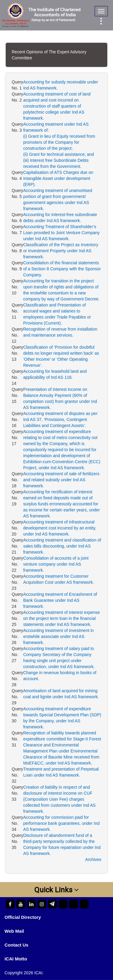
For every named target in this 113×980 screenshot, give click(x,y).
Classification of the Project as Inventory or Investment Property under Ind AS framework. (61, 251)
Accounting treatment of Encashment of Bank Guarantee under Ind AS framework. (60, 600)
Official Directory (23, 917)
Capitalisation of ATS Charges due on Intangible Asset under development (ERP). (58, 178)
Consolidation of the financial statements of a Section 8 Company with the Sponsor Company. (62, 269)
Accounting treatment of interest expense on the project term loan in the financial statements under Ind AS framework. (61, 618)
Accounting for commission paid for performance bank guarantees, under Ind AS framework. (61, 823)
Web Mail (14, 931)
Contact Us (16, 945)
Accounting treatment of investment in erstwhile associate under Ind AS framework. (58, 636)
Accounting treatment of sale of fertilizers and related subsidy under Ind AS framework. (61, 480)
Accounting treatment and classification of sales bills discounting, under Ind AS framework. (62, 546)
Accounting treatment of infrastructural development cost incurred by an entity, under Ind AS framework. (60, 528)
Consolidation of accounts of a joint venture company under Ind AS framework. (56, 564)
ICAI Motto (16, 959)
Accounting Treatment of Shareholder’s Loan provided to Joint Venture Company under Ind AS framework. (61, 233)
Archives (93, 859)
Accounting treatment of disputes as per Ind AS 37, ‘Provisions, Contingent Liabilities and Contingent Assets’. (60, 419)
